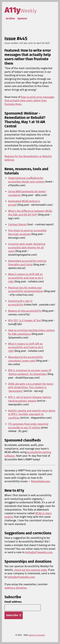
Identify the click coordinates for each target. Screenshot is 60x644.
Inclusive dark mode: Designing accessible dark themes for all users (27, 248)
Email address (13, 602)
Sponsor (22, 18)
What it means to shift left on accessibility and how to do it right (26, 278)
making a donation (16, 588)
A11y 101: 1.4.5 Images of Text (25, 320)
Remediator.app (41, 481)
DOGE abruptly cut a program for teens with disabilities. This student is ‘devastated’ (31, 387)
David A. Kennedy (37, 635)
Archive (10, 18)
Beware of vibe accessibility (25, 311)
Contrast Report (17, 224)
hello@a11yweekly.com (39, 552)
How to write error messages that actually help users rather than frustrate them (29, 101)
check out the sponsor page (30, 570)
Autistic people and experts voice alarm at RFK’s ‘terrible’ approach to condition (32, 414)
